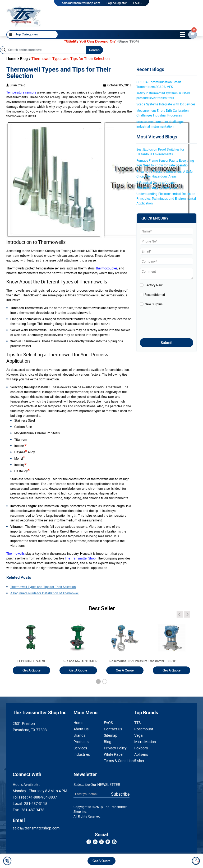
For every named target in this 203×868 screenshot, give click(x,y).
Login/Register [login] (117, 3)
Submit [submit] (167, 343)
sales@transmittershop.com (81, 3)
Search (94, 50)
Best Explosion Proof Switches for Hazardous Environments (161, 152)
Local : (30, 804)
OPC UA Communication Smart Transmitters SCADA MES (159, 84)
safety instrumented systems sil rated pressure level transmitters (163, 95)
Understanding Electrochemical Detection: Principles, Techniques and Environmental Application (167, 198)
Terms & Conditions (117, 761)
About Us (81, 729)
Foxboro (141, 748)
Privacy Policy (115, 748)
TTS (137, 723)
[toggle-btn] (183, 35)
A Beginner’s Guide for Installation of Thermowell (45, 593)
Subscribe (120, 794)
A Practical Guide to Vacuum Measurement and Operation (157, 185)
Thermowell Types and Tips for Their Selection (43, 587)
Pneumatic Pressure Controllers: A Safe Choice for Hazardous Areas (165, 174)
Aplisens (141, 754)
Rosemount (144, 729)
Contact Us (113, 729)
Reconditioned (155, 295)
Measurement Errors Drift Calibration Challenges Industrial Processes (163, 113)
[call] (8, 861)
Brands (79, 735)
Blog (108, 742)
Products (81, 742)
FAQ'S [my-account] (137, 3)
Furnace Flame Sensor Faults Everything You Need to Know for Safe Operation (166, 163)
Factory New (154, 285)
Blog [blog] (24, 59)
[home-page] (24, 16)
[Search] (43, 50)
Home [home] (11, 59)
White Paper (114, 754)
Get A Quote (101, 861)
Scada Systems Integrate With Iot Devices (166, 104)
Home (78, 723)
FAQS (108, 723)
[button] (98, 682)
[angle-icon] (180, 614)
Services (80, 748)
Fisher (139, 761)
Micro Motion (145, 742)
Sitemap (111, 735)
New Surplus (154, 304)
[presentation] (171, 321)
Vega (139, 735)
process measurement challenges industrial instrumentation (161, 124)
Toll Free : (35, 797)
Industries (82, 754)
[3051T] (31, 644)
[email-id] (192, 35)
